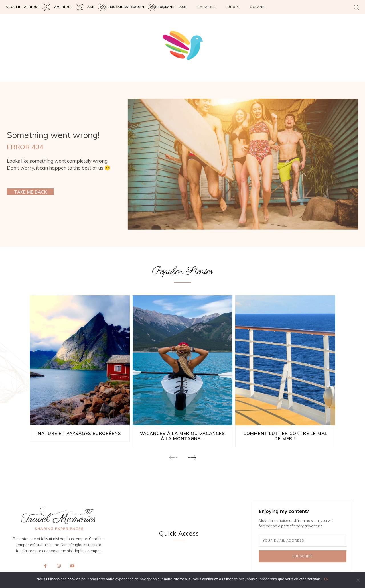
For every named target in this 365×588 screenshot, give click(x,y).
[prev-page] (173, 458)
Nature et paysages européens (80, 434)
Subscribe (303, 557)
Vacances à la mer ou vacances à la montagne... (182, 436)
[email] (303, 541)
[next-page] (192, 458)
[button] (356, 7)
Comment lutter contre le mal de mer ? (285, 436)
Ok (326, 579)
